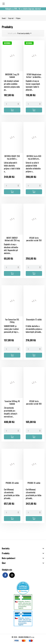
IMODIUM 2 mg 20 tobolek (12, 76)
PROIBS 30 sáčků (12, 483)
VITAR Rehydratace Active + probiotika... (34, 76)
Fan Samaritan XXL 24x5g (12, 321)
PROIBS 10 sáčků (34, 483)
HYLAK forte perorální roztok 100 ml (34, 404)
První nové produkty (24, 33)
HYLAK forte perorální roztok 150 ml (34, 240)
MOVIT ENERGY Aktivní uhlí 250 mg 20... (12, 240)
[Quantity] (12, 104)
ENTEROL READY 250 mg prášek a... (12, 157)
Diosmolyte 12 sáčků (34, 320)
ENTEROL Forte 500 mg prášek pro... (34, 157)
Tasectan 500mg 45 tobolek (12, 402)
